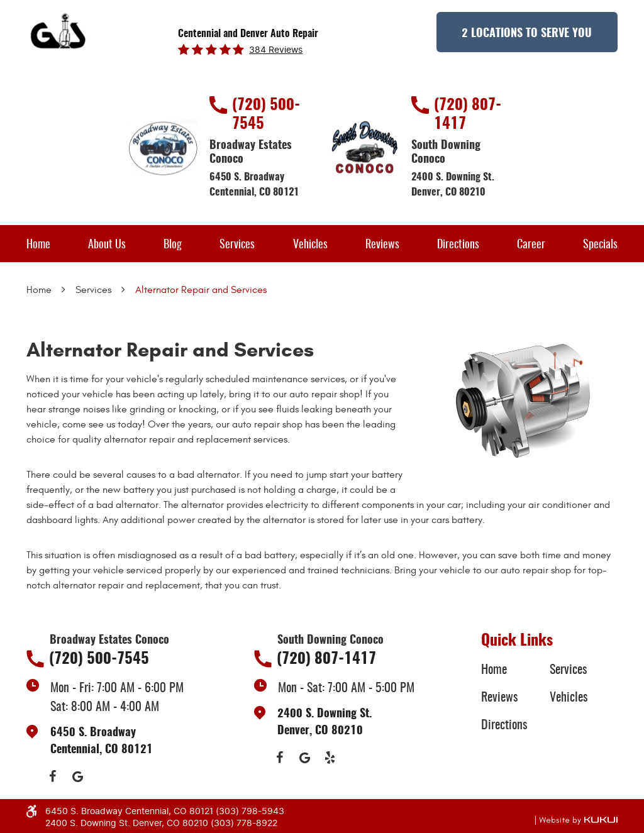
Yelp (330, 758)
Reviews (382, 245)
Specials (600, 245)
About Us (107, 245)
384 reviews (276, 50)
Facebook (52, 776)
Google (77, 776)
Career (531, 245)
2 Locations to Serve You (527, 34)
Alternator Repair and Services (201, 290)
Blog (173, 245)
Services (237, 245)
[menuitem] (38, 244)
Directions (458, 245)
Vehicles (310, 245)
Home (38, 245)
